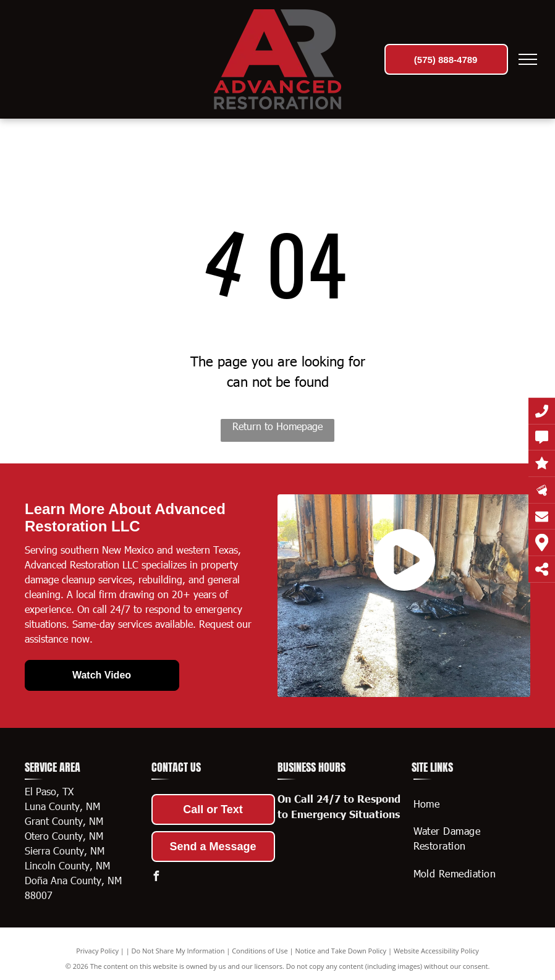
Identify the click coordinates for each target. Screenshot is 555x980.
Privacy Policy (97, 951)
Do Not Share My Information (178, 951)
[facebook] (156, 878)
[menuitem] (468, 804)
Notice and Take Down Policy (341, 951)
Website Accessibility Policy (436, 951)
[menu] (528, 59)
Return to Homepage (277, 426)
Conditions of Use (260, 951)
